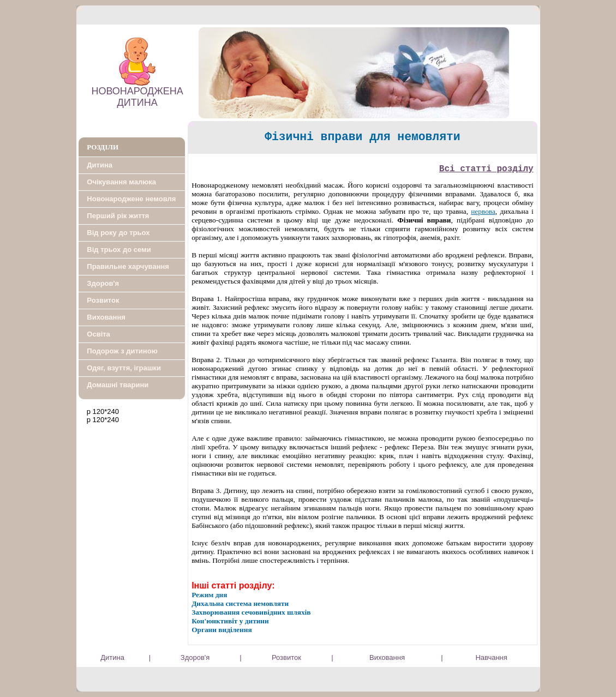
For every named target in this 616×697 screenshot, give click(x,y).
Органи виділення (222, 630)
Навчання (491, 657)
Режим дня (209, 595)
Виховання (387, 657)
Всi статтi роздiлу (486, 169)
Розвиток (286, 657)
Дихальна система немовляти (240, 603)
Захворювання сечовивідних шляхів (251, 612)
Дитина (112, 657)
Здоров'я (195, 657)
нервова (483, 211)
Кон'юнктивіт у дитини (230, 621)
